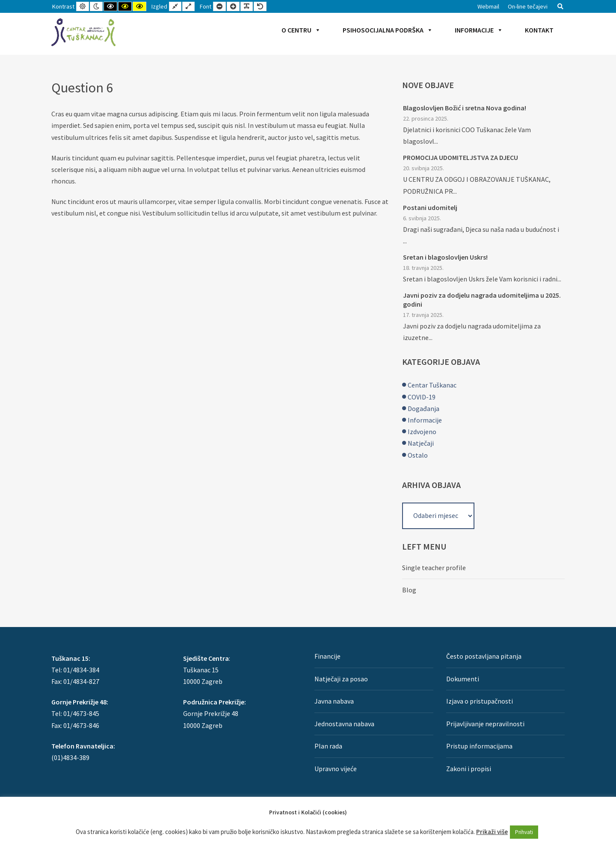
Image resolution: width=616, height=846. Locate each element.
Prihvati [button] (524, 832)
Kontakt (539, 30)
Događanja (423, 408)
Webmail (488, 6)
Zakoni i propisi (469, 769)
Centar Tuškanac (432, 385)
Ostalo (418, 455)
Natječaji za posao (341, 679)
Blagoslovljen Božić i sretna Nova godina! (465, 108)
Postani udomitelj (430, 207)
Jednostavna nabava (344, 724)
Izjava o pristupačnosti (480, 701)
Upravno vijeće (336, 769)
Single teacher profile (434, 568)
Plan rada (328, 746)
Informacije (479, 30)
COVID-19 (422, 397)
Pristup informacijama (479, 746)
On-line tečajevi (528, 6)
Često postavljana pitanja (484, 656)
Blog (409, 590)
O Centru (301, 30)
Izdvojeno (422, 432)
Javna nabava (334, 701)
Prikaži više (492, 832)
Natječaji (421, 443)
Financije (327, 656)
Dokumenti (463, 679)
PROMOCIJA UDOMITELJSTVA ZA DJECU (461, 157)
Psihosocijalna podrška (388, 30)
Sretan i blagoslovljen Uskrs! (445, 257)
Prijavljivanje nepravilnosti (485, 724)
